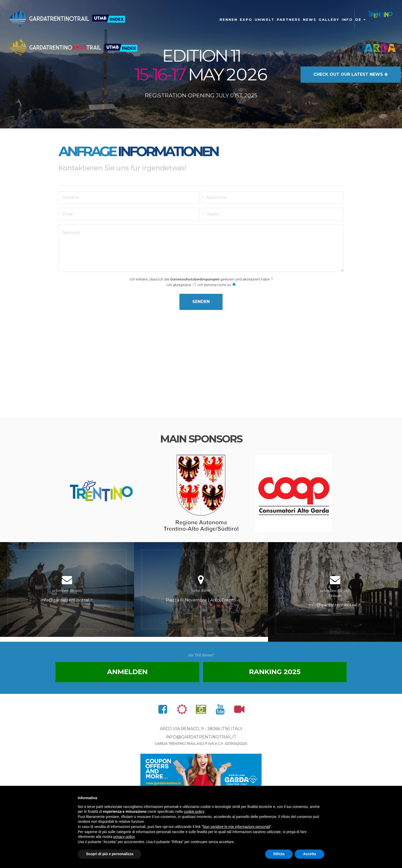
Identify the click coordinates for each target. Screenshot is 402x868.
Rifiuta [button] (279, 854)
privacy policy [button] (124, 837)
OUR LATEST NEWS (351, 73)
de (360, 20)
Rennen (228, 20)
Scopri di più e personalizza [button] (110, 854)
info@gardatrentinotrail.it (201, 739)
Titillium (335, 593)
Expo (246, 20)
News (310, 20)
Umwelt (265, 20)
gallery (329, 20)
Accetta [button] (309, 854)
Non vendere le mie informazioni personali (236, 827)
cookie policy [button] (194, 812)
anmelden (133, 674)
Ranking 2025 (269, 674)
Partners (289, 20)
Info (347, 20)
